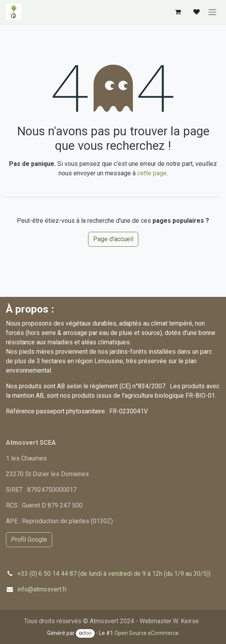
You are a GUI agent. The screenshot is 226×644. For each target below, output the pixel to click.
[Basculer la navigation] (212, 12)
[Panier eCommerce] (178, 12)
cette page (152, 173)
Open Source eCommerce (147, 633)
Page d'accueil (113, 239)
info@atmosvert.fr (42, 589)
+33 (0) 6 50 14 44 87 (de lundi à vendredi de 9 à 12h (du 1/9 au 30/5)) (114, 574)
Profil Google (29, 539)
